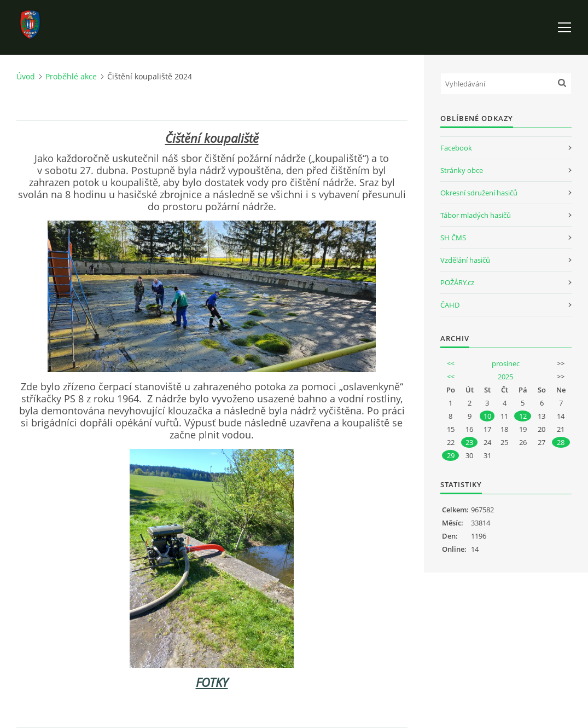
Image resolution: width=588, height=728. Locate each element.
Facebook (456, 148)
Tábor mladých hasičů (476, 215)
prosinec (506, 363)
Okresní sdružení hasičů (479, 193)
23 (469, 442)
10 (487, 416)
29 (451, 455)
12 (523, 416)
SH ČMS (453, 238)
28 (561, 442)
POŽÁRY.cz (457, 282)
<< (451, 363)
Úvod (26, 76)
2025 (505, 377)
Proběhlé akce (71, 76)
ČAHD (450, 305)
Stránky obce (462, 170)
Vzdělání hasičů (465, 260)
